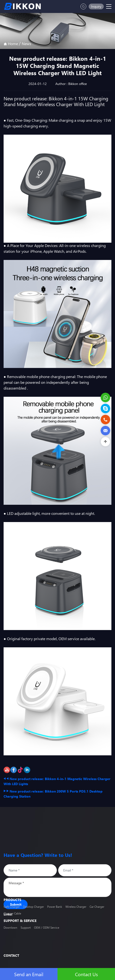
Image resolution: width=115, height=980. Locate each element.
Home (11, 44)
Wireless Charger (76, 911)
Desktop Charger (33, 911)
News (26, 44)
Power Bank (55, 911)
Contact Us (86, 974)
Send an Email (29, 974)
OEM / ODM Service (47, 928)
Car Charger (97, 911)
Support (26, 928)
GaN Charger (12, 911)
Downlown (10, 928)
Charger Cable (12, 918)
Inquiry (96, 6)
